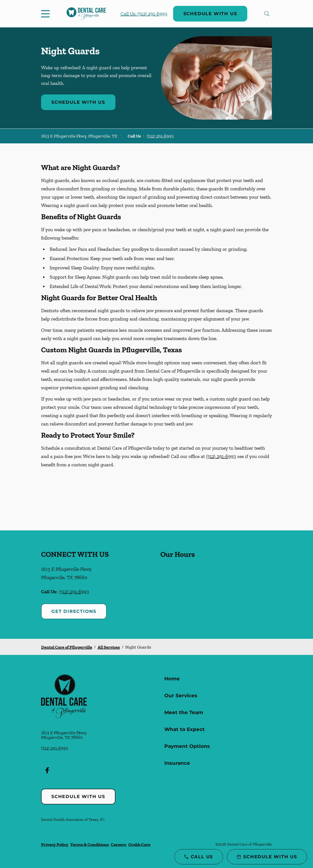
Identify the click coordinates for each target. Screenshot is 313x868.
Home (172, 679)
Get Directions (74, 611)
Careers (118, 845)
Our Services (181, 696)
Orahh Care (139, 845)
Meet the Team (184, 712)
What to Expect (184, 729)
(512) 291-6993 (160, 136)
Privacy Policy (55, 845)
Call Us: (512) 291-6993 (144, 14)
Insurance (177, 763)
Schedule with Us (210, 14)
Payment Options (187, 746)
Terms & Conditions (89, 845)
